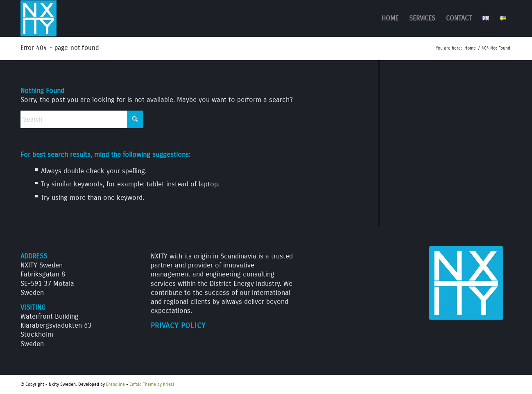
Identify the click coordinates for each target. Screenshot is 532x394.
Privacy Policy (178, 326)
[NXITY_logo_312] (38, 18)
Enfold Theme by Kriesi (152, 384)
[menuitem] (390, 18)
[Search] (82, 119)
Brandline (115, 384)
